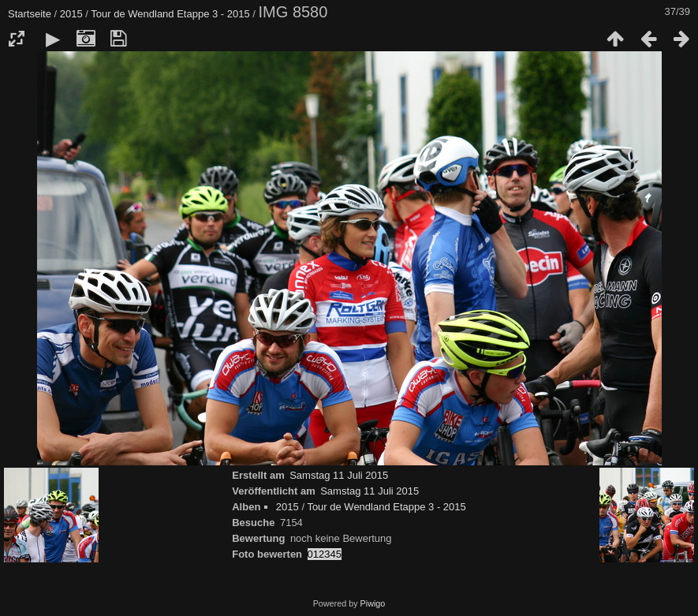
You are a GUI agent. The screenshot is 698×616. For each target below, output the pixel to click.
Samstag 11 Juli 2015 (339, 475)
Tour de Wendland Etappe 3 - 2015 (170, 14)
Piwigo (373, 603)
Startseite (30, 14)
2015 (71, 14)
